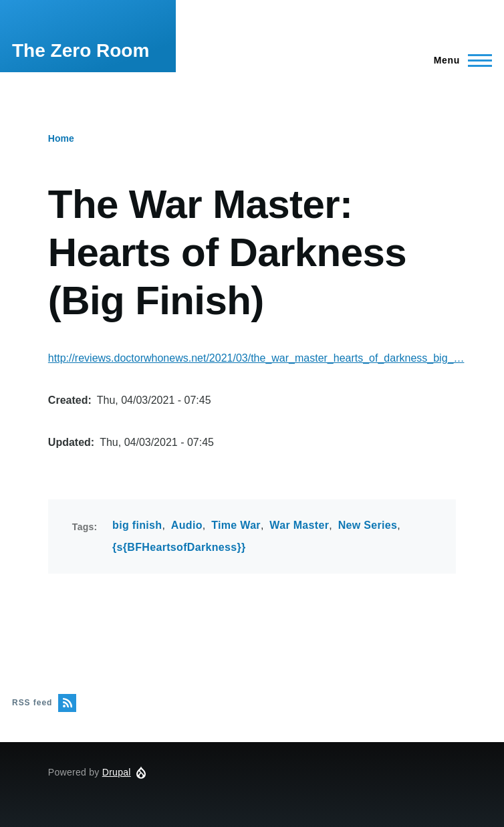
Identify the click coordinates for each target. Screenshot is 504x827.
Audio (187, 525)
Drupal (117, 772)
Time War (236, 525)
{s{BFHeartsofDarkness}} (179, 547)
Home (61, 138)
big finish (137, 525)
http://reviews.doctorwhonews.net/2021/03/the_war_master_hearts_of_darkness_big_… (256, 358)
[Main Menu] (459, 60)
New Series (368, 525)
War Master (299, 525)
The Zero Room (81, 50)
